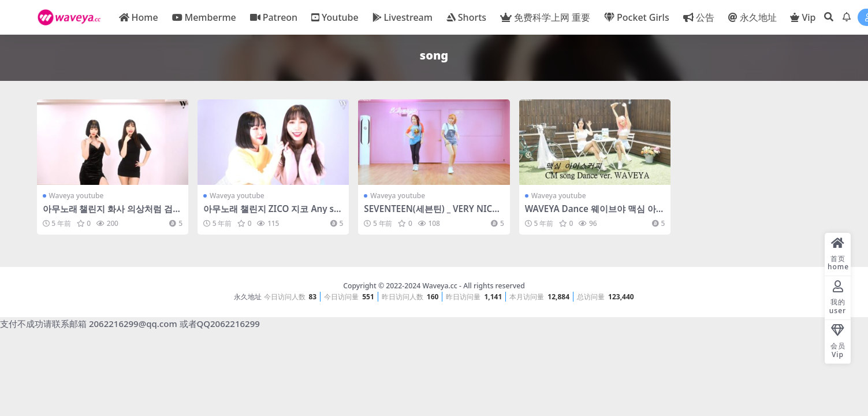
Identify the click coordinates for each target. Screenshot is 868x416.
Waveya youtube (77, 196)
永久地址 (248, 297)
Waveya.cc (439, 286)
